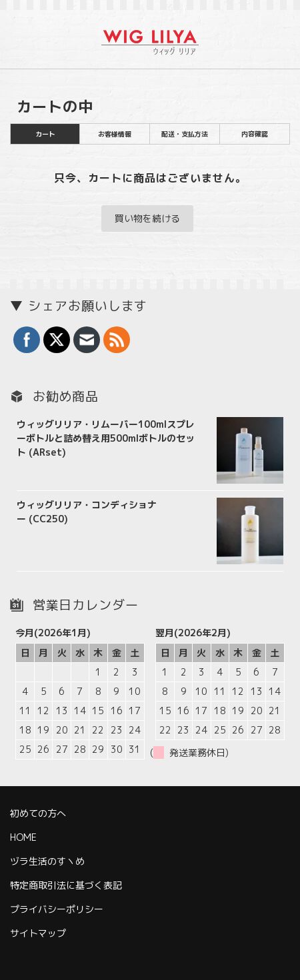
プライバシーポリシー (57, 909)
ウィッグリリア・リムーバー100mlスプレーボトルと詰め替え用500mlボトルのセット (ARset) (106, 438)
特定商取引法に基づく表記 (66, 885)
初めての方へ (38, 813)
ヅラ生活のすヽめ (47, 861)
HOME (23, 837)
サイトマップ (38, 933)
